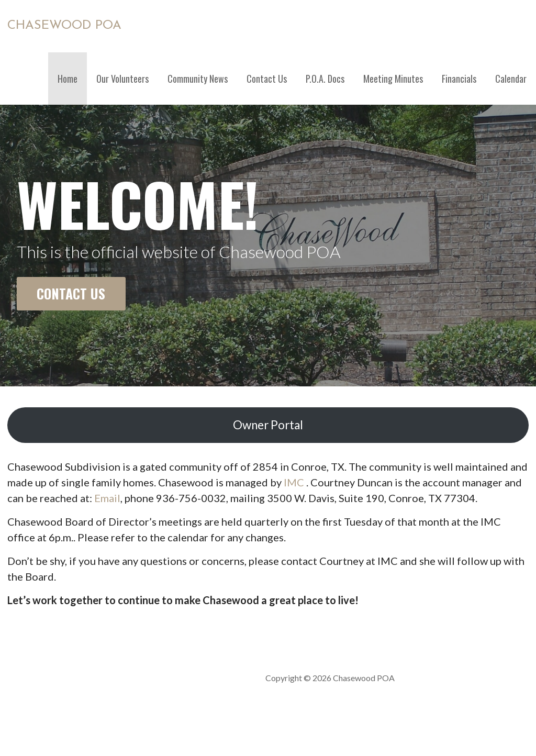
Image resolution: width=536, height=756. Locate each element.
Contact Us (267, 79)
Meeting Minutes (393, 79)
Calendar (511, 79)
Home (68, 79)
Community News (198, 79)
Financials (459, 79)
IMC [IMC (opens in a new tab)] (294, 482)
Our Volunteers (122, 79)
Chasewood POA (64, 26)
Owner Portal (268, 425)
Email (107, 498)
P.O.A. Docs (325, 79)
